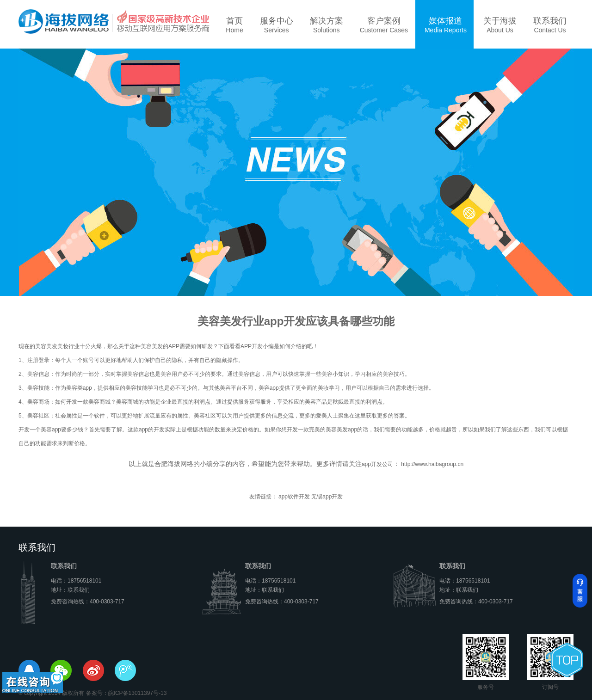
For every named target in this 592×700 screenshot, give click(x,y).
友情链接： (263, 497)
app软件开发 (294, 497)
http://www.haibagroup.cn (432, 464)
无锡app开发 (327, 497)
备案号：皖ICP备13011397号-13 (126, 693)
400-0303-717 (107, 602)
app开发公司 (377, 464)
